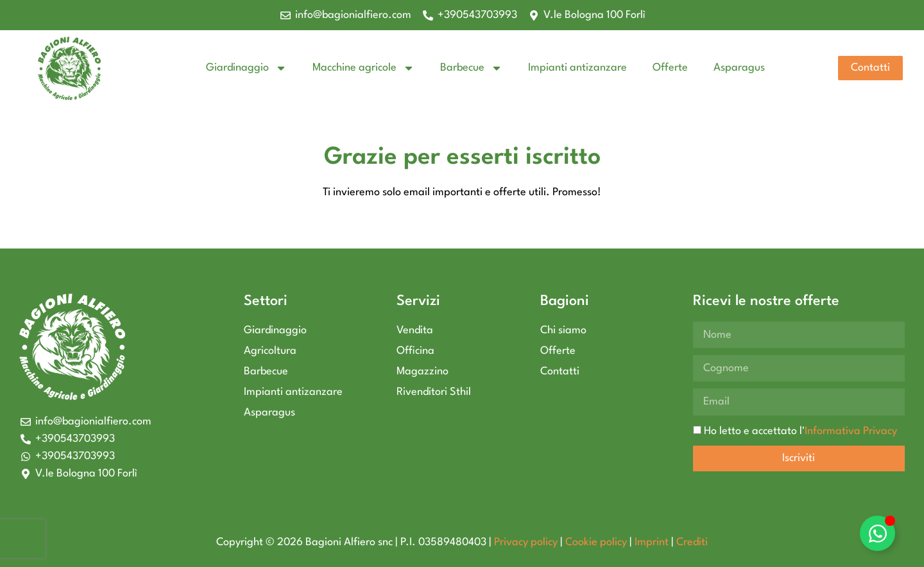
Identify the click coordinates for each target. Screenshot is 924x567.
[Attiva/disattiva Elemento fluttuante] (877, 533)
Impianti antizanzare (577, 68)
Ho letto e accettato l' (800, 431)
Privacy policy (526, 542)
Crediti (692, 542)
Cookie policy (596, 542)
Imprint (652, 542)
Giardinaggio (246, 68)
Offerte (670, 68)
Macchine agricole (364, 68)
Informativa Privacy (851, 431)
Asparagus (739, 68)
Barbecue (471, 68)
